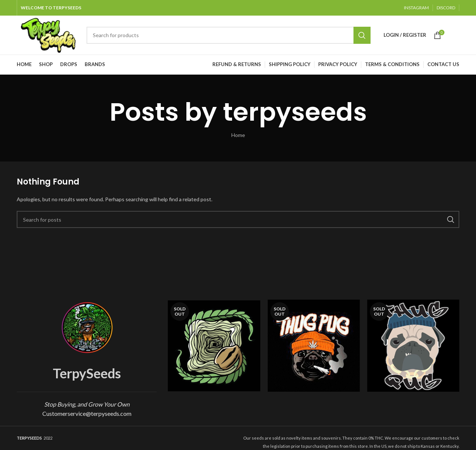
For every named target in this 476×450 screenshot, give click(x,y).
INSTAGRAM (416, 8)
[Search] (229, 35)
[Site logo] (48, 34)
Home (238, 135)
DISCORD (446, 8)
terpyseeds (295, 112)
